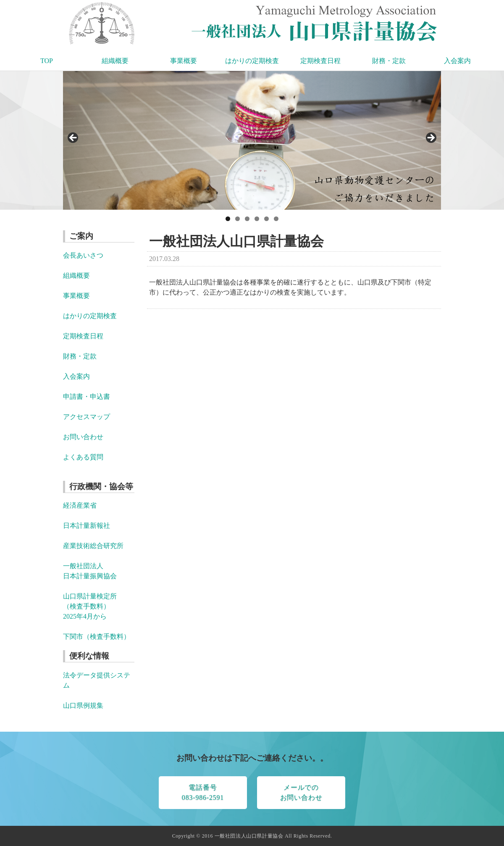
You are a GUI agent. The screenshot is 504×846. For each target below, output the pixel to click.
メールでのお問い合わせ (301, 792)
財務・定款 (389, 61)
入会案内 (457, 61)
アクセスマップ (87, 417)
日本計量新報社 (87, 526)
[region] (252, 140)
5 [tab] (266, 219)
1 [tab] (228, 219)
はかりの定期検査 (252, 61)
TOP (47, 61)
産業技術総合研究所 (93, 546)
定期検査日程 (320, 61)
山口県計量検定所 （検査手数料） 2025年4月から (90, 606)
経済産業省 (80, 505)
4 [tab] (257, 219)
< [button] (73, 138)
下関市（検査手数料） (97, 636)
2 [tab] (238, 219)
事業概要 (184, 61)
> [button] (430, 138)
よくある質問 (83, 457)
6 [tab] (276, 219)
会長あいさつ (83, 255)
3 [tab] (247, 219)
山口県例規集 (83, 705)
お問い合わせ (83, 437)
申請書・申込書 (87, 397)
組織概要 (115, 61)
